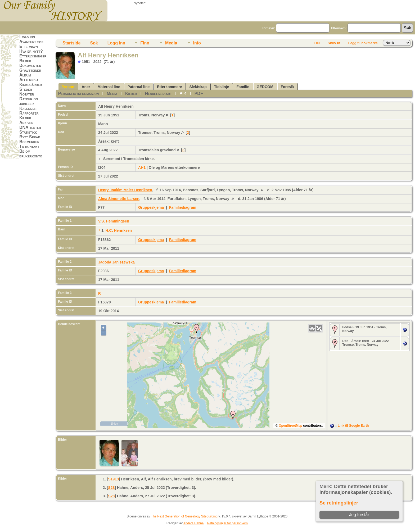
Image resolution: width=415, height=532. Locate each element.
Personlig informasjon (78, 94)
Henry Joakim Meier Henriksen (125, 190)
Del (317, 43)
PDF (199, 94)
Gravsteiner (30, 70)
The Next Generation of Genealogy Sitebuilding (184, 516)
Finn (145, 43)
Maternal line (109, 87)
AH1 (142, 167)
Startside (71, 43)
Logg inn (27, 37)
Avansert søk (31, 42)
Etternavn (29, 46)
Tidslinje (222, 87)
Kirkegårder (31, 85)
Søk (94, 43)
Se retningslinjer (339, 503)
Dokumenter (30, 65)
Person (68, 87)
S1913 (113, 479)
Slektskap (198, 87)
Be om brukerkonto (31, 154)
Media (171, 43)
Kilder (25, 118)
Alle (183, 93)
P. (100, 293)
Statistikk (28, 132)
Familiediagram (183, 207)
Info (197, 43)
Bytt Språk (30, 137)
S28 (111, 488)
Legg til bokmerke (363, 43)
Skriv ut (334, 43)
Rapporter (29, 113)
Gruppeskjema (151, 207)
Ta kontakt (29, 146)
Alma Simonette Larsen (119, 199)
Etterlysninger (33, 56)
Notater (27, 94)
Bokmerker (29, 142)
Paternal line (139, 87)
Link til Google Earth (353, 426)
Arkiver (26, 123)
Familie (243, 87)
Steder (26, 89)
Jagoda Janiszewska (116, 262)
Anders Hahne (194, 523)
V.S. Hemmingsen (114, 221)
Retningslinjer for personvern (227, 523)
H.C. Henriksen (119, 230)
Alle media (29, 80)
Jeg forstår (359, 515)
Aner (86, 87)
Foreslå (287, 87)
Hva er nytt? (31, 51)
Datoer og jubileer (29, 101)
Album (25, 75)
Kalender (28, 108)
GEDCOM (265, 87)
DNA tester (30, 127)
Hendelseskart (158, 94)
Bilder (25, 61)
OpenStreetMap (290, 426)
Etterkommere (169, 87)
